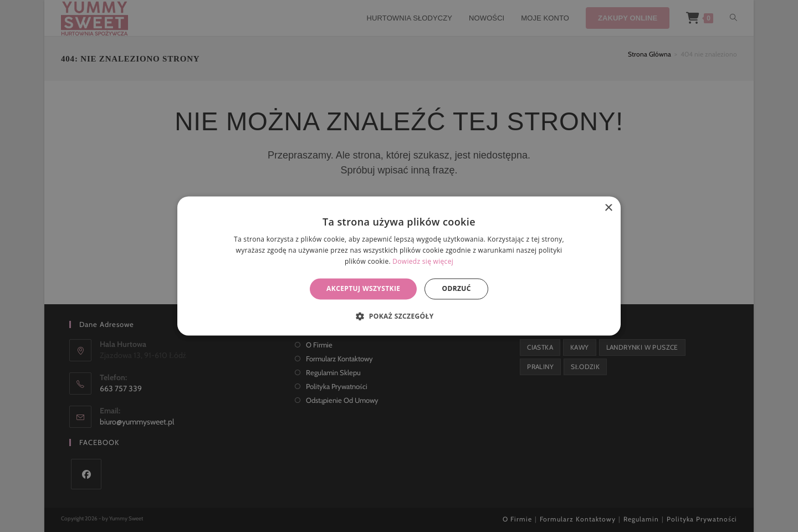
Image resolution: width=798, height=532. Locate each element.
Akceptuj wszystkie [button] (363, 288)
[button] (399, 316)
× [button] (608, 208)
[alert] (399, 266)
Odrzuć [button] (456, 288)
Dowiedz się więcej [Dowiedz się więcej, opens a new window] (423, 261)
